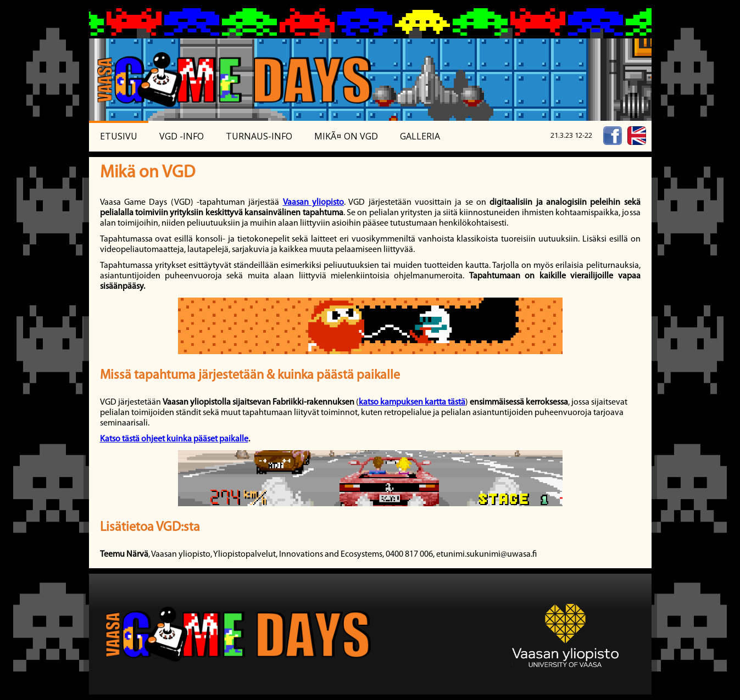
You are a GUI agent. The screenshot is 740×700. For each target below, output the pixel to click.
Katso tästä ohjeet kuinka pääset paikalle (174, 439)
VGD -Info (182, 136)
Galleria (420, 136)
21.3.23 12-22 (571, 135)
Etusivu (119, 136)
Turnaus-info (259, 136)
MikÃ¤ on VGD (346, 136)
